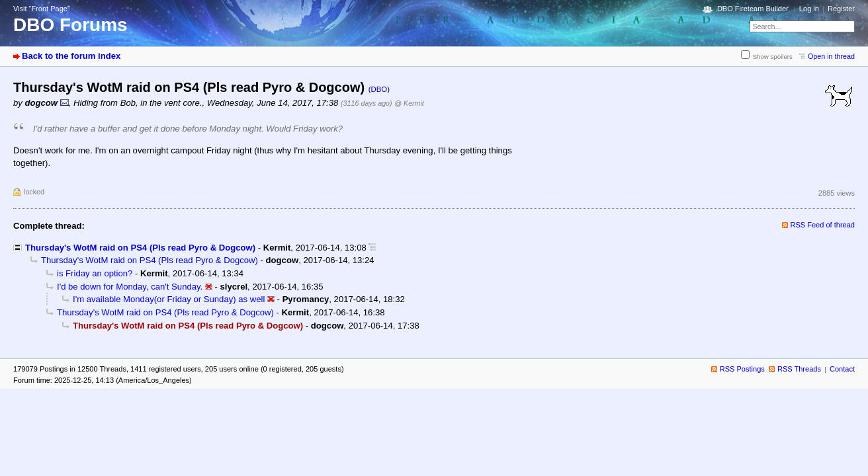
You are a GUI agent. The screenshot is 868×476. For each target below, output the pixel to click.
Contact (842, 369)
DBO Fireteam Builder (753, 9)
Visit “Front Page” (42, 9)
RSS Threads (799, 369)
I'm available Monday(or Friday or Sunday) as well (169, 299)
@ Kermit (409, 103)
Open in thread (831, 56)
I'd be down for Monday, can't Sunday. (130, 287)
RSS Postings (742, 369)
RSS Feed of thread (823, 225)
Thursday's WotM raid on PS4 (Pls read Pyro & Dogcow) (140, 248)
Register (841, 9)
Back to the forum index (71, 56)
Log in (809, 9)
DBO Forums (70, 25)
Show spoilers (773, 57)
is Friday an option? (95, 273)
